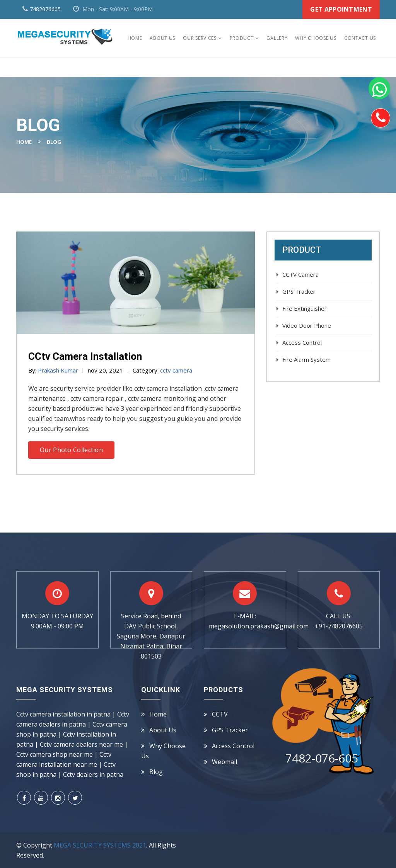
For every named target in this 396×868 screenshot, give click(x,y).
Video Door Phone (307, 325)
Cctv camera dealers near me (81, 744)
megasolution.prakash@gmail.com (259, 626)
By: (53, 370)
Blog (156, 772)
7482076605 (45, 9)
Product (242, 38)
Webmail (224, 762)
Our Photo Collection (71, 450)
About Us (162, 38)
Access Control (302, 342)
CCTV (220, 714)
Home (135, 38)
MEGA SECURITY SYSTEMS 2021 (100, 845)
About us (163, 730)
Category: (162, 370)
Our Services (200, 38)
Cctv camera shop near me (55, 754)
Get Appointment (341, 9)
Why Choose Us (316, 38)
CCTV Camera (300, 274)
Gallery (277, 38)
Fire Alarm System (306, 359)
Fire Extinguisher (305, 308)
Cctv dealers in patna (93, 774)
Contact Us (360, 38)
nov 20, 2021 (105, 370)
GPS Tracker (299, 291)
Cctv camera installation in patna (63, 714)
